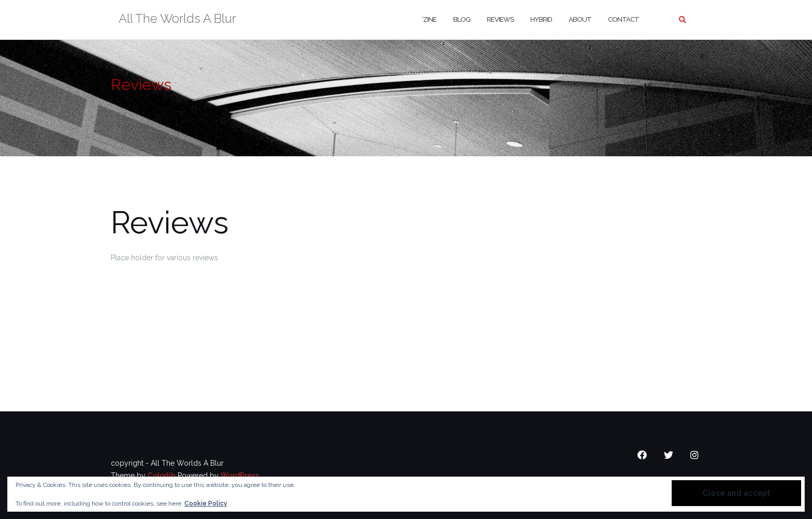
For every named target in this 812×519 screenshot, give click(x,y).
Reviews (500, 19)
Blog (462, 19)
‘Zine (429, 19)
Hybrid (541, 19)
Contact (624, 19)
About (580, 19)
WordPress (240, 476)
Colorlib (162, 476)
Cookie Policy (206, 503)
